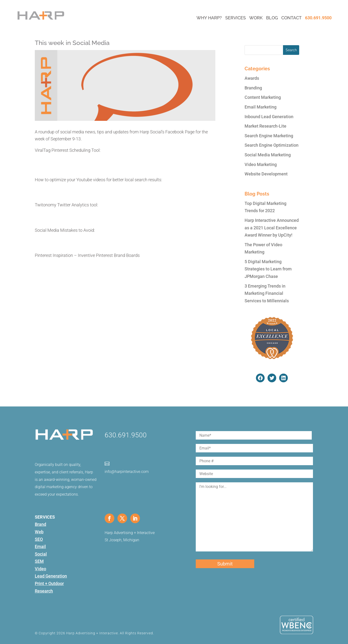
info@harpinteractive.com (127, 472)
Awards (252, 78)
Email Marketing (261, 107)
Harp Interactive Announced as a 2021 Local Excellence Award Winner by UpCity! (272, 228)
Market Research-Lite (265, 126)
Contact (291, 18)
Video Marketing (261, 164)
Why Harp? (209, 18)
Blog (272, 18)
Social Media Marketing (268, 155)
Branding (253, 88)
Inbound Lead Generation (269, 117)
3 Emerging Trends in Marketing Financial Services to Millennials (267, 293)
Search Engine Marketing (269, 136)
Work (256, 18)
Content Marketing (263, 97)
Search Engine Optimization (272, 145)
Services (236, 18)
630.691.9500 (318, 18)
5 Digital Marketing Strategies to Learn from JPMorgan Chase (268, 269)
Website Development (266, 174)
